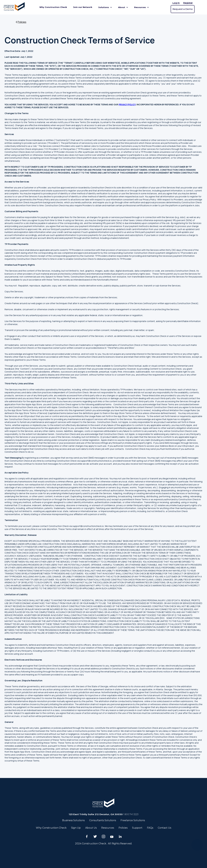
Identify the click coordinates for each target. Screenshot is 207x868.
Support (137, 828)
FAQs (150, 828)
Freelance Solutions (133, 820)
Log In (176, 3)
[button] (105, 7)
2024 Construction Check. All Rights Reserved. (104, 844)
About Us (91, 828)
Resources (108, 828)
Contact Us (164, 828)
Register (188, 3)
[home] (15, 7)
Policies (123, 828)
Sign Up (76, 828)
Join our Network (83, 7)
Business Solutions (73, 820)
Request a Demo (183, 9)
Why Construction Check (53, 7)
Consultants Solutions (103, 820)
